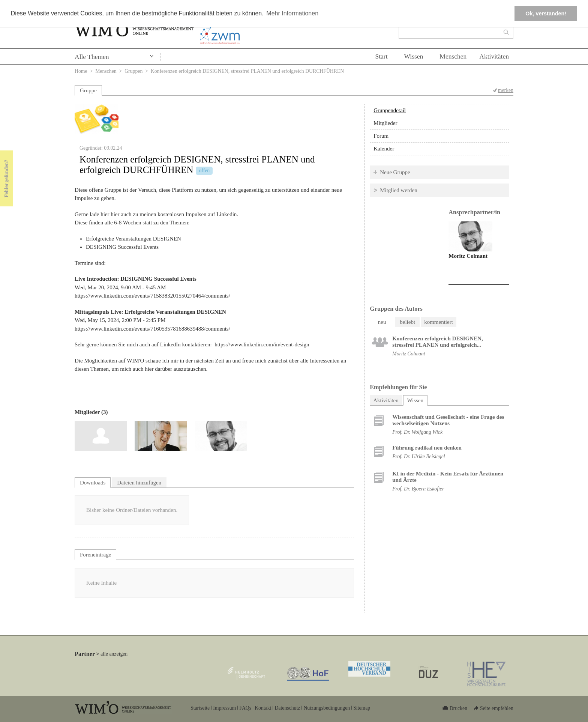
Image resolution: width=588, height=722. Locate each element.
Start (381, 56)
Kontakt (263, 708)
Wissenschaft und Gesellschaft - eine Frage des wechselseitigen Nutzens (448, 420)
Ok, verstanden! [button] (546, 14)
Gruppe (88, 90)
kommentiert (439, 322)
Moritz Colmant (468, 256)
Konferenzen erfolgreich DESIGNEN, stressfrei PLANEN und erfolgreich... (438, 342)
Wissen (414, 56)
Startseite (200, 708)
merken (506, 90)
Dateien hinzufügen (139, 483)
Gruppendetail (390, 110)
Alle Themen (92, 57)
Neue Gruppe (395, 172)
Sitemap (362, 708)
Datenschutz (287, 708)
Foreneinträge (95, 555)
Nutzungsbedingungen (327, 708)
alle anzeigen (114, 654)
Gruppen (133, 71)
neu (382, 322)
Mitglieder (385, 123)
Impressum (224, 708)
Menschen (453, 56)
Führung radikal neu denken (427, 448)
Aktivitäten (494, 56)
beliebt (407, 322)
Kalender (384, 149)
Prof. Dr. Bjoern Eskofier (418, 489)
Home (81, 71)
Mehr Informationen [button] (292, 13)
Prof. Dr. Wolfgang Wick (417, 432)
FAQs (245, 708)
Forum (381, 136)
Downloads (93, 483)
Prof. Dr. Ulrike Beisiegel (418, 457)
